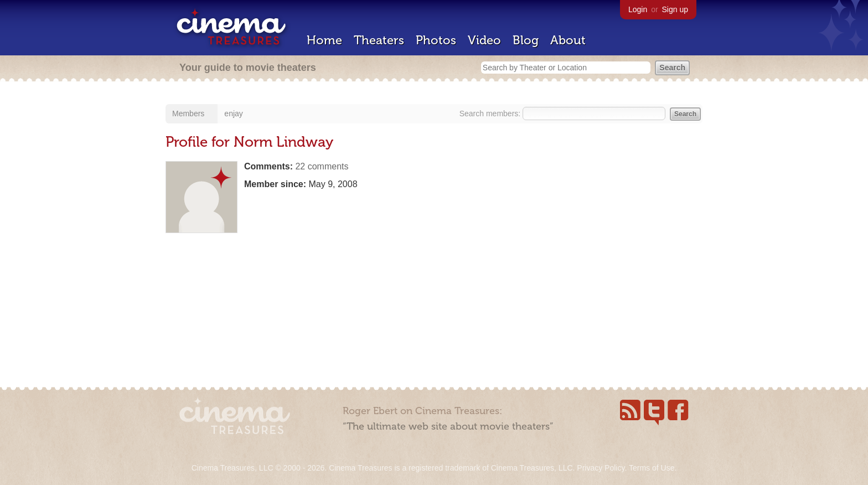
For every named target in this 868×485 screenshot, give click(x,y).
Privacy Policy (601, 468)
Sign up (675, 9)
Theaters (379, 40)
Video (484, 40)
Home (324, 40)
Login (638, 9)
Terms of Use (652, 468)
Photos (436, 40)
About (568, 40)
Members (188, 113)
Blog (526, 40)
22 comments (322, 166)
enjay (233, 113)
